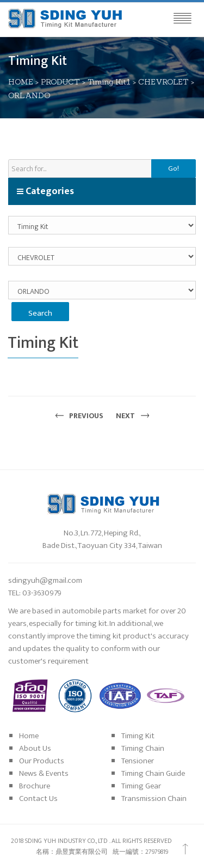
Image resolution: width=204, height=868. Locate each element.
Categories (45, 191)
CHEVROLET (163, 82)
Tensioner (138, 761)
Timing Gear (141, 786)
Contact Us (38, 798)
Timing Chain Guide (153, 773)
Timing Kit (138, 736)
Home (29, 736)
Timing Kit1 (109, 82)
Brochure (35, 786)
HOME (21, 82)
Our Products (42, 761)
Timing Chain (143, 748)
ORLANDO (29, 95)
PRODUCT (60, 82)
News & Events (44, 773)
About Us (35, 748)
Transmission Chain (154, 798)
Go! (174, 168)
